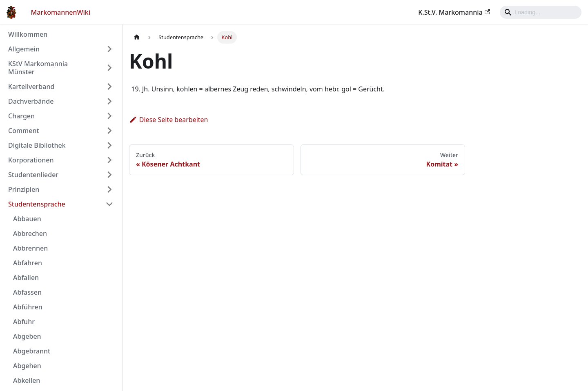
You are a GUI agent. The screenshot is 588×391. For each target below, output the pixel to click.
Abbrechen (30, 233)
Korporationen (31, 160)
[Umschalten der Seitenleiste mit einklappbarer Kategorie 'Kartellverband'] (109, 87)
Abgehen (27, 366)
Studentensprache (37, 204)
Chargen (21, 116)
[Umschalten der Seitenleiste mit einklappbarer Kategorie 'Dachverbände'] (109, 101)
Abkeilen (27, 380)
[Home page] (137, 37)
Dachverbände (31, 101)
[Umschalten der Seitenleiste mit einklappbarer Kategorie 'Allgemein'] (109, 49)
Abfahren (28, 263)
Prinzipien (24, 189)
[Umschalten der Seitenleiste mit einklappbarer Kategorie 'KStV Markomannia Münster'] (109, 68)
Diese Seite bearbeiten (169, 120)
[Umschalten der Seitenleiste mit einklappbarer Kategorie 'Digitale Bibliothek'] (109, 145)
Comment (24, 131)
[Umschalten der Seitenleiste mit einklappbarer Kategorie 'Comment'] (109, 131)
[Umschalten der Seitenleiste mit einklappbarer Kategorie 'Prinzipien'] (109, 189)
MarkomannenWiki (61, 12)
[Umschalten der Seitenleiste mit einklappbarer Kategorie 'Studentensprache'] (109, 204)
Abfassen (27, 292)
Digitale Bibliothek (37, 145)
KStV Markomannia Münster (38, 68)
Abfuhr (24, 322)
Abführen (28, 307)
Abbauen (27, 219)
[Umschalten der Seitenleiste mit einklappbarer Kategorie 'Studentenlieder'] (109, 175)
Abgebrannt (32, 351)
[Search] (541, 12)
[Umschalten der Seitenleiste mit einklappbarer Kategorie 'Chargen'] (109, 116)
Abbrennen (30, 248)
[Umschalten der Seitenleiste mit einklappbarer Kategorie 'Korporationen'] (109, 160)
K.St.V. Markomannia (454, 12)
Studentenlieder (33, 175)
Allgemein (24, 49)
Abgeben (27, 336)
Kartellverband (31, 87)
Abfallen (26, 278)
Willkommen (28, 34)
